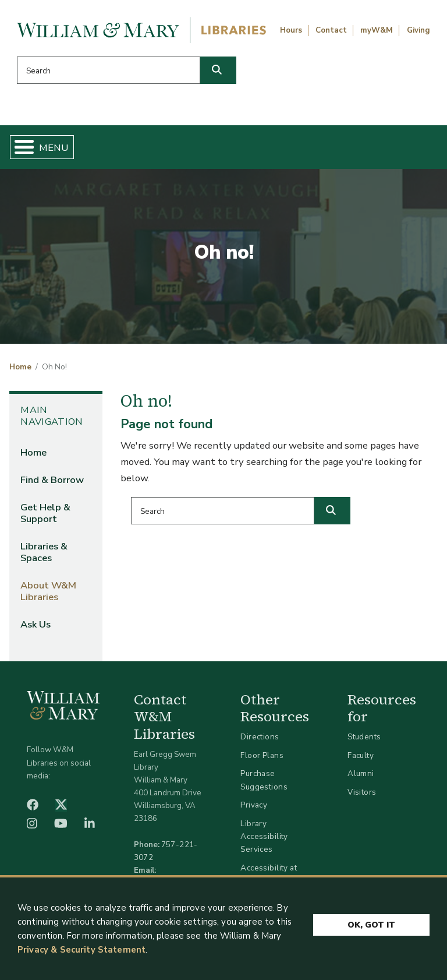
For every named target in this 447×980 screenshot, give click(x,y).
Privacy (254, 805)
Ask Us (36, 624)
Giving (418, 30)
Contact (331, 30)
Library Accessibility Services (264, 836)
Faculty (361, 755)
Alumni (361, 773)
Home (20, 367)
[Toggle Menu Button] (19, 147)
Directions (260, 737)
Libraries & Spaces (44, 552)
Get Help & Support (45, 513)
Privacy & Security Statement (81, 950)
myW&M (377, 30)
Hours (291, 30)
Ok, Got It (371, 923)
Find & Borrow (52, 480)
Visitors (362, 792)
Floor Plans (262, 755)
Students (364, 737)
